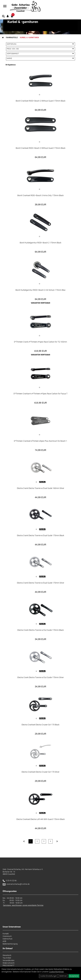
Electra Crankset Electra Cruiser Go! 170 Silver (40, 772)
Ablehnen (63, 976)
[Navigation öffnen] (5, 6)
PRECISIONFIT (8, 965)
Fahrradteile (12, 38)
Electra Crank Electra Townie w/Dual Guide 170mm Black (41, 535)
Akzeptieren (74, 976)
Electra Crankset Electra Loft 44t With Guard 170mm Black (41, 819)
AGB (4, 941)
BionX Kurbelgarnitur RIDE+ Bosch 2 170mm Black (40, 243)
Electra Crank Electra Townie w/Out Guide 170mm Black (41, 630)
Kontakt (6, 934)
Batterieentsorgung (10, 944)
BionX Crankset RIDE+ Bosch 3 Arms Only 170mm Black (40, 195)
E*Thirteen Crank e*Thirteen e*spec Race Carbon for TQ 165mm (40, 342)
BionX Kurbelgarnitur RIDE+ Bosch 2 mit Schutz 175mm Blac (40, 290)
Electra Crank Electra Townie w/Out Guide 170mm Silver (41, 677)
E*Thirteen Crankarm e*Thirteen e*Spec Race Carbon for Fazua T (41, 394)
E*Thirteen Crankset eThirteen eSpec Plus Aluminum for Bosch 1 (40, 441)
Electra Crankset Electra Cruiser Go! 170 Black (40, 725)
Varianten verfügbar (40, 303)
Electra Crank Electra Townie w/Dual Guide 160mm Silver (41, 488)
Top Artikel (7, 958)
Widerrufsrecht (8, 963)
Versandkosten (8, 960)
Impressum (7, 936)
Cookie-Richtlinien (56, 972)
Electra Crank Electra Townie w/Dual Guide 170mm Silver (41, 583)
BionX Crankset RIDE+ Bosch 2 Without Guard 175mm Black (41, 148)
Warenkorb (7, 955)
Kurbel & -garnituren (29, 38)
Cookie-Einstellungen (48, 976)
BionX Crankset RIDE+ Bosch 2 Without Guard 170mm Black (41, 101)
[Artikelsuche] (3, 17)
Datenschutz (7, 939)
